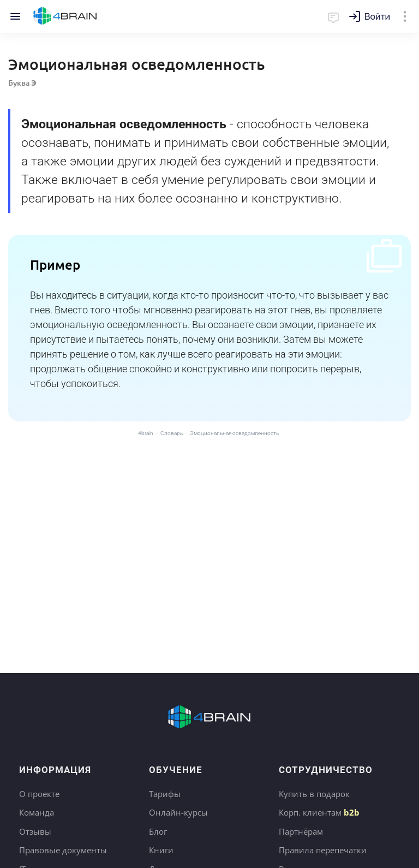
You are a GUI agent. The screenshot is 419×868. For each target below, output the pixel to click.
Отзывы (35, 831)
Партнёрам (301, 831)
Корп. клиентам (319, 812)
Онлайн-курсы (178, 812)
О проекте (39, 794)
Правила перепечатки (323, 850)
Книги (161, 850)
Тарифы (165, 794)
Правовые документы (63, 850)
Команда (37, 812)
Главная (65, 16)
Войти (377, 17)
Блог (158, 831)
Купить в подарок (314, 794)
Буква (22, 83)
